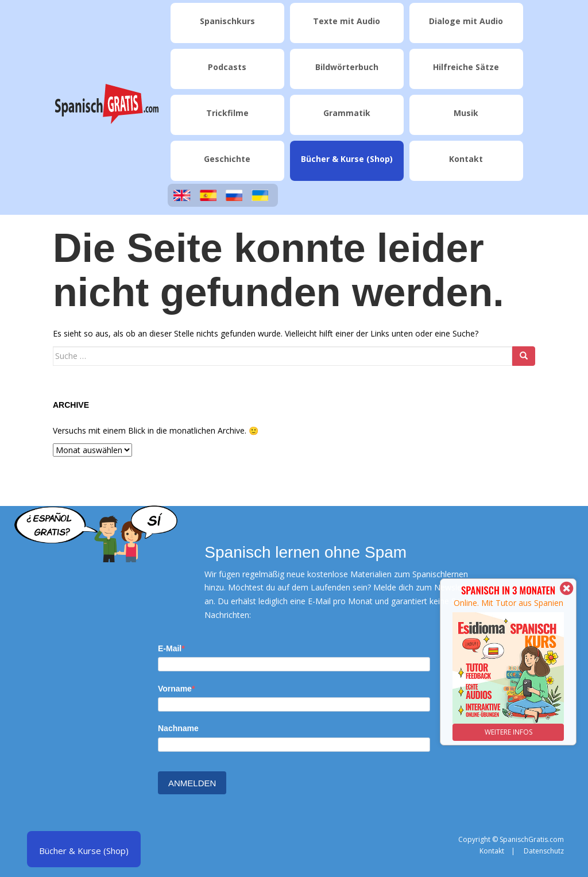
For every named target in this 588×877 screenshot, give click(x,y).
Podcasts (227, 67)
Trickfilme (227, 113)
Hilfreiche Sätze (466, 67)
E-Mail (170, 648)
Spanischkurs (227, 21)
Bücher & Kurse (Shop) (347, 159)
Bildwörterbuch (347, 67)
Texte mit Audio (347, 21)
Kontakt (466, 159)
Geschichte (227, 159)
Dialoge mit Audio (466, 21)
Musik (466, 113)
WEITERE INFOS (508, 732)
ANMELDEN (192, 783)
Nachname (178, 728)
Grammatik (347, 113)
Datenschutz (544, 851)
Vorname (175, 689)
